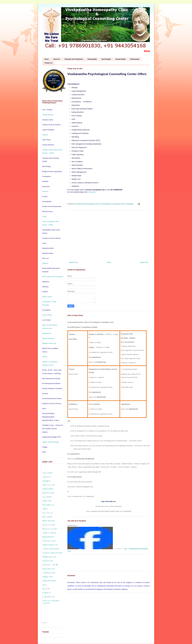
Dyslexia (45, 191)
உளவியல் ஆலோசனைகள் (52, 553)
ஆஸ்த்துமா (46, 481)
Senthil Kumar (72, 526)
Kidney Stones (47, 297)
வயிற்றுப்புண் (47, 577)
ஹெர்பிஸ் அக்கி (48, 493)
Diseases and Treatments (74, 59)
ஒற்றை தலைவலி (48, 569)
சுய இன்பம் (46, 593)
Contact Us (48, 63)
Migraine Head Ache (49, 343)
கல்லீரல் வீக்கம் (48, 489)
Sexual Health (120, 59)
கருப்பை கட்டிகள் (49, 525)
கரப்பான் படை (48, 513)
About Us (57, 59)
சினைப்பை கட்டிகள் (50, 529)
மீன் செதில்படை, (49, 505)
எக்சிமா (45, 509)
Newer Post (74, 262)
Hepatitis (45, 263)
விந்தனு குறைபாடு (49, 557)
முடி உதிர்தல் (47, 497)
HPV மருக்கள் (47, 517)
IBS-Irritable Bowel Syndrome (53, 277)
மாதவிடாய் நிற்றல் (49, 533)
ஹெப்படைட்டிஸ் (49, 485)
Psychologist (106, 59)
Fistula (44, 216)
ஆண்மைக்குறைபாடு (50, 545)
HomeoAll (92, 192)
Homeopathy (92, 59)
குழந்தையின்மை (48, 537)
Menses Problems (48, 338)
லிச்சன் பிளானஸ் (49, 521)
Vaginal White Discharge (51, 442)
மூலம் (44, 585)
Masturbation (47, 333)
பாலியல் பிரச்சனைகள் (51, 549)
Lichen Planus (47, 315)
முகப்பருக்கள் (47, 473)
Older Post (144, 262)
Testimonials (135, 59)
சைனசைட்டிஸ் (48, 561)
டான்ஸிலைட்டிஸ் (49, 573)
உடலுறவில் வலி (48, 597)
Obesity (45, 357)
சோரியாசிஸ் (47, 501)
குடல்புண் (46, 589)
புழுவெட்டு (46, 477)
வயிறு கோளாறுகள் (49, 581)
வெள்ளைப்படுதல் (49, 541)
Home (47, 59)
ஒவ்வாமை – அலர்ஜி (50, 565)
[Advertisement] (109, 235)
